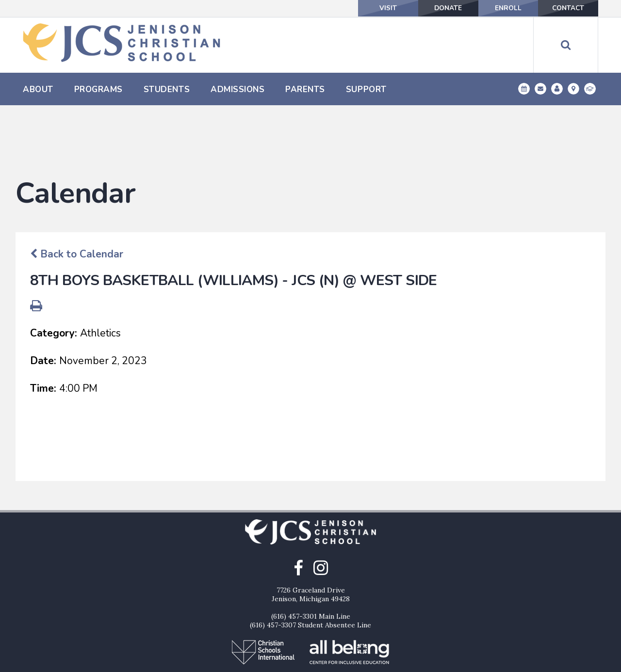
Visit (373, 8)
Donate (437, 8)
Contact (566, 8)
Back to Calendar (77, 205)
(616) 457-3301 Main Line (311, 567)
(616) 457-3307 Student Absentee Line (310, 576)
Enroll (502, 8)
